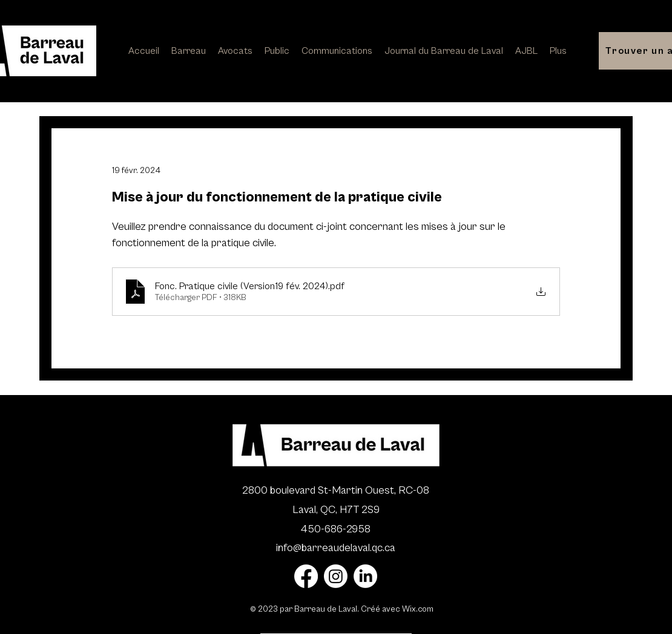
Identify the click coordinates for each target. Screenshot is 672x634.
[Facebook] (306, 576)
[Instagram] (336, 576)
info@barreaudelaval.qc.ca (336, 548)
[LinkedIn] (365, 576)
